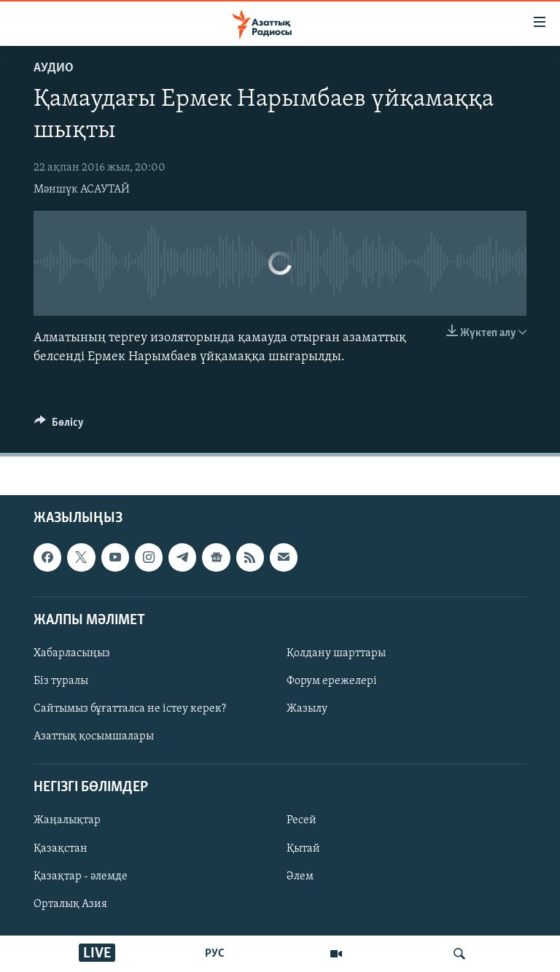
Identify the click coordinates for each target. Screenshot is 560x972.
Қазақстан (61, 848)
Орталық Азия (70, 903)
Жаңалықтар (67, 820)
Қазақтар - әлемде (81, 876)
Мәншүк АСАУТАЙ (82, 190)
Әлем (300, 876)
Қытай (303, 848)
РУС (215, 954)
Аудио (54, 68)
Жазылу (307, 709)
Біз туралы (61, 681)
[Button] (59, 426)
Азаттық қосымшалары (94, 736)
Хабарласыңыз (72, 653)
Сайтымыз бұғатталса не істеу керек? (130, 709)
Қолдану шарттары (336, 653)
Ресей (302, 820)
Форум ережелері (332, 681)
